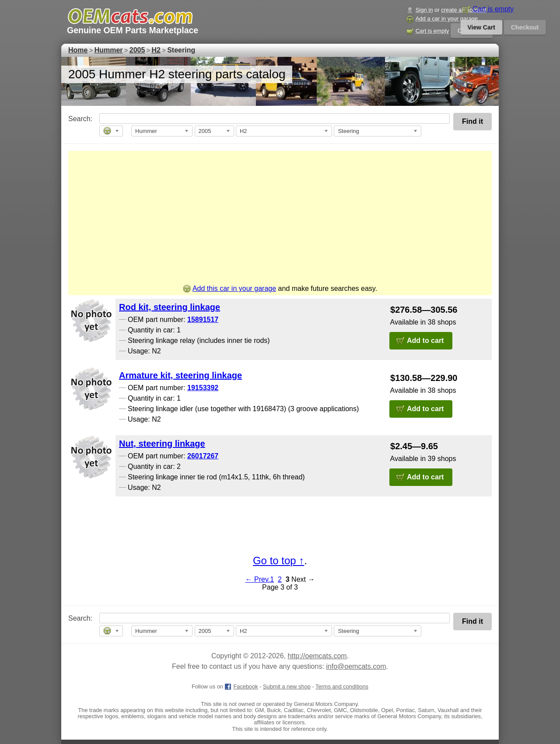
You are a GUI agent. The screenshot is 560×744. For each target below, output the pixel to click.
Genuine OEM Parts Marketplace (133, 30)
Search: (74, 119)
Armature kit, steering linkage (180, 375)
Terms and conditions (342, 686)
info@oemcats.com (356, 666)
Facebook (241, 686)
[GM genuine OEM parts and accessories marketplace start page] (130, 16)
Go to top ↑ (278, 561)
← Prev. (258, 579)
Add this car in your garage (229, 288)
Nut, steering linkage (162, 444)
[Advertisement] (280, 219)
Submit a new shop (287, 686)
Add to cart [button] (425, 341)
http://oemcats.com (317, 656)
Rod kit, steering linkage (170, 307)
